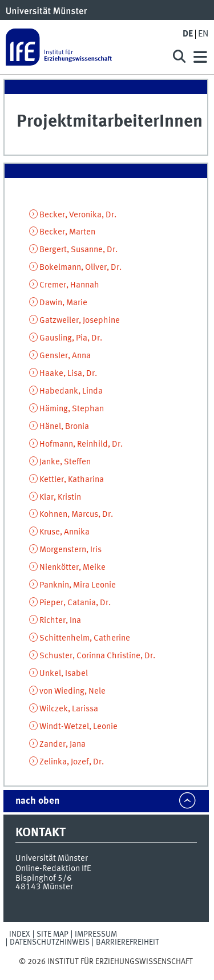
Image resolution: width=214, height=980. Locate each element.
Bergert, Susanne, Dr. (78, 250)
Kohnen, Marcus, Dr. (76, 515)
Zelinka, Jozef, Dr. (72, 762)
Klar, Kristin (60, 497)
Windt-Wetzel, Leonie (78, 727)
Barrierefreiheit (128, 942)
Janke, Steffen (65, 462)
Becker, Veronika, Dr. (78, 215)
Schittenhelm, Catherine (85, 638)
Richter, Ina (60, 621)
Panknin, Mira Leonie (78, 585)
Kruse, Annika (64, 532)
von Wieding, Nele (72, 691)
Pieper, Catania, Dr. (75, 603)
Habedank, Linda (71, 391)
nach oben (37, 801)
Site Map (53, 934)
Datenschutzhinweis (50, 942)
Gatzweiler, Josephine (80, 321)
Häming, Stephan (72, 409)
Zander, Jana (62, 744)
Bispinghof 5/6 (44, 878)
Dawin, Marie (63, 303)
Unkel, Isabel (64, 674)
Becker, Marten (67, 232)
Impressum (96, 934)
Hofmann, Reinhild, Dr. (81, 444)
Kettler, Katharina (72, 480)
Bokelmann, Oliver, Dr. (80, 268)
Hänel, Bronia (64, 427)
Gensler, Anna (65, 356)
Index (20, 934)
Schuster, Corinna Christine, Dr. (97, 656)
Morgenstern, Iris (70, 550)
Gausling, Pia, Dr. (71, 338)
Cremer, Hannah (69, 285)
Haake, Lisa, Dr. (68, 374)
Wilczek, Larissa (69, 709)
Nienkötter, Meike (72, 568)
